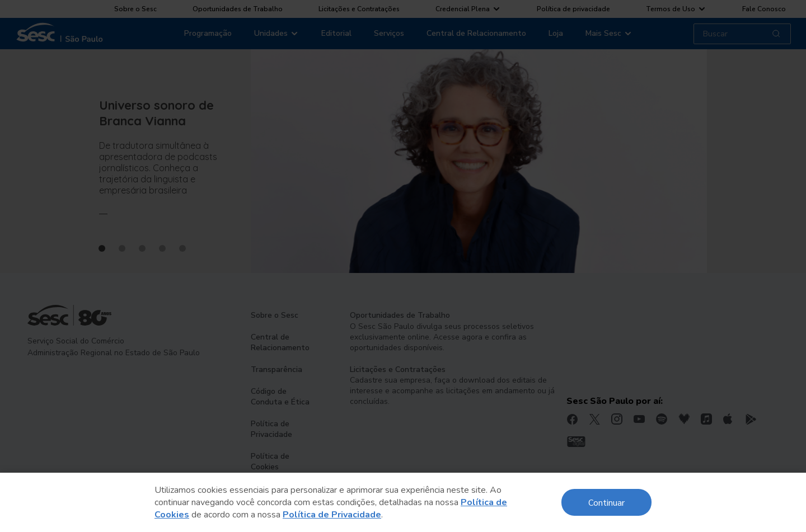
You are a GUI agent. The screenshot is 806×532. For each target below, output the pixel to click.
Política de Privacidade (332, 515)
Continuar (606, 502)
